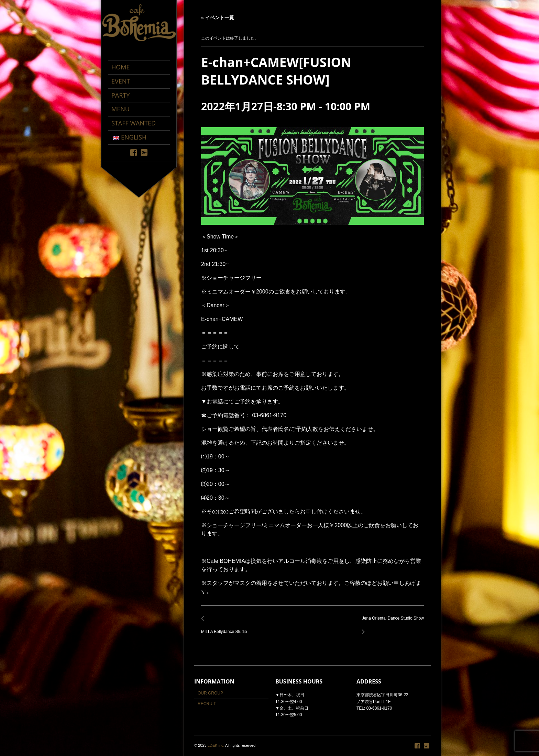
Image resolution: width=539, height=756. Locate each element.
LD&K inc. (216, 745)
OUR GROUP (210, 693)
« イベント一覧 (218, 18)
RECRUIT (207, 704)
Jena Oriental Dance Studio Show (391, 622)
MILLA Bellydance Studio (226, 628)
